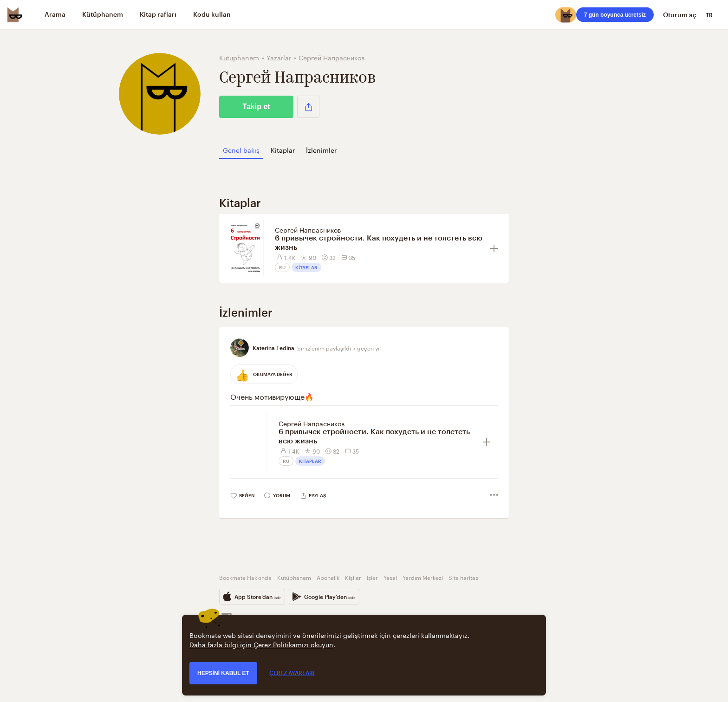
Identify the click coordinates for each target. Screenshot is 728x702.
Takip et (256, 107)
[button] (308, 107)
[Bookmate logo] (15, 15)
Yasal (390, 577)
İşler (372, 577)
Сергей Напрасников (308, 229)
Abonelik (328, 577)
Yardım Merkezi (423, 577)
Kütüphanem (294, 577)
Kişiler (353, 577)
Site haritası (464, 577)
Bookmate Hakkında (245, 577)
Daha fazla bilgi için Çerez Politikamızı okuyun (261, 644)
